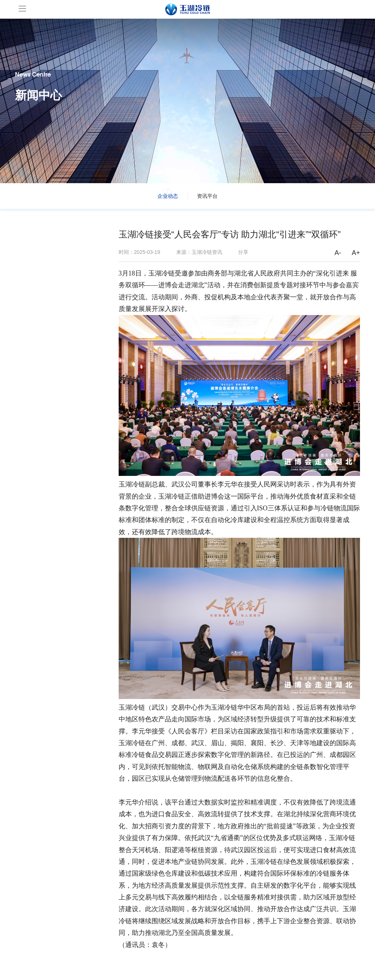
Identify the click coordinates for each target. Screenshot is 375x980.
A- (338, 253)
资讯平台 (207, 196)
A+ (356, 253)
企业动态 (168, 196)
